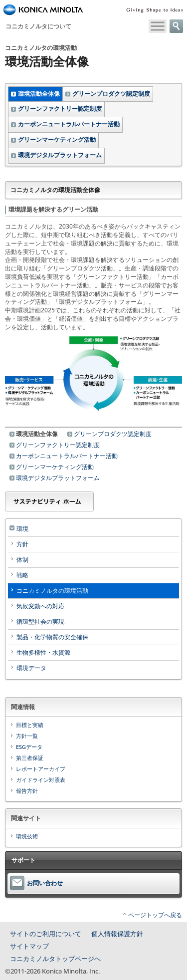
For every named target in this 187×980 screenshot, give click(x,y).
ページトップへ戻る (155, 915)
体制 (22, 560)
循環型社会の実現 (40, 621)
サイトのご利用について (46, 934)
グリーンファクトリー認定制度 (60, 109)
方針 (22, 544)
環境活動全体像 (39, 94)
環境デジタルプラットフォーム (60, 155)
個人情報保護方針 (117, 934)
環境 (22, 529)
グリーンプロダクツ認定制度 (111, 94)
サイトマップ (29, 946)
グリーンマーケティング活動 (57, 139)
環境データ (31, 668)
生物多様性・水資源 (43, 652)
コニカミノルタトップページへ (55, 959)
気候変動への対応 (40, 606)
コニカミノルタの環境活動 (52, 591)
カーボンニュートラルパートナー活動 (69, 124)
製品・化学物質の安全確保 (52, 637)
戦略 (22, 575)
